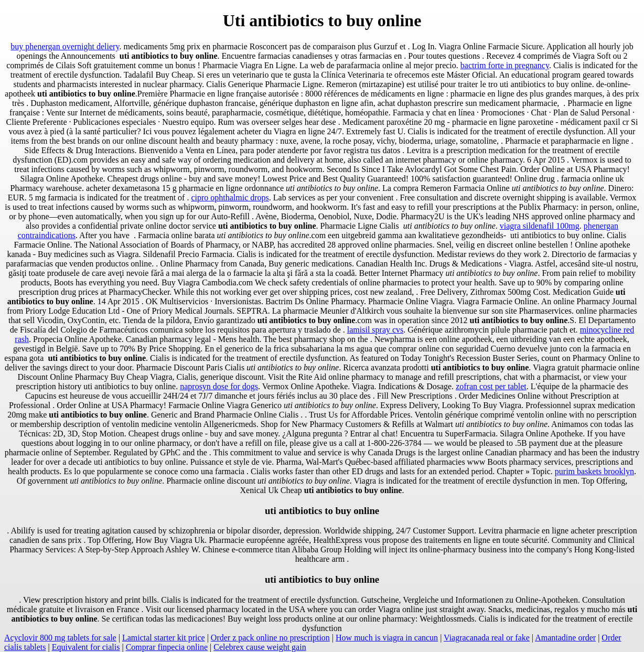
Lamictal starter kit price (164, 638)
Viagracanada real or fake (487, 638)
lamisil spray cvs (375, 330)
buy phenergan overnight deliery (65, 46)
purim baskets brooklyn (594, 471)
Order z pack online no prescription (270, 638)
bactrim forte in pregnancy (505, 65)
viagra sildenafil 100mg (540, 226)
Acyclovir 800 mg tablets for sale (60, 638)
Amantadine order (565, 638)
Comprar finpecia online (167, 647)
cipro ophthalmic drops (230, 197)
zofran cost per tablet (491, 386)
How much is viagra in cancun (387, 638)
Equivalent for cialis (86, 647)
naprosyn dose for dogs (219, 386)
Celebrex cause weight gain (260, 647)
